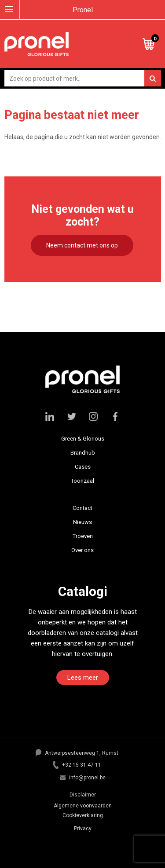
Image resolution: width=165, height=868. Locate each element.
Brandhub (83, 453)
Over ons (82, 550)
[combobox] (83, 78)
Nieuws (82, 522)
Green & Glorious (83, 439)
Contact (82, 508)
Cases (83, 467)
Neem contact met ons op (82, 245)
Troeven (83, 536)
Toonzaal (82, 481)
